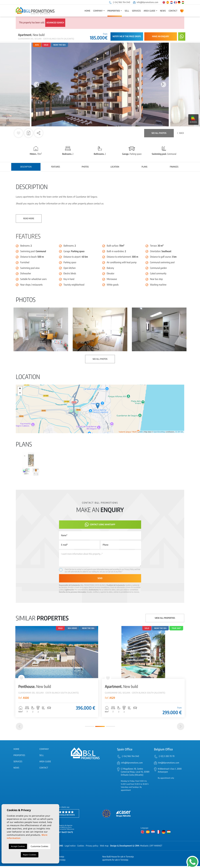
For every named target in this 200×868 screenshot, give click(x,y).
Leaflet (140, 432)
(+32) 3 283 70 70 (167, 758)
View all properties (165, 618)
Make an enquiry (161, 36)
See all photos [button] (100, 359)
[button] (39, 133)
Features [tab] (56, 167)
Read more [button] (29, 219)
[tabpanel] (57, 672)
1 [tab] (90, 728)
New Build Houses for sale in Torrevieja (118, 859)
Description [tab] (26, 167)
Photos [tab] (85, 167)
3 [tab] (110, 728)
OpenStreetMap (159, 432)
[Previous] (19, 728)
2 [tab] (100, 728)
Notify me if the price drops (127, 36)
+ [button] (20, 389)
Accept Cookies (18, 846)
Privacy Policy (129, 569)
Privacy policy (92, 848)
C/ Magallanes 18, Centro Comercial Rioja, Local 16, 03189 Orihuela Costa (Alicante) (135, 774)
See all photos (159, 133)
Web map (104, 848)
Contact (173, 11)
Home (87, 11)
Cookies (81, 848)
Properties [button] (114, 11)
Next (164, 85)
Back (181, 133)
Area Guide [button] (149, 11)
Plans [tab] (144, 167)
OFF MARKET (156, 848)
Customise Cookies (39, 846)
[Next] (181, 728)
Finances (174, 167)
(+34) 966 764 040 (119, 2)
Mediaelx (144, 848)
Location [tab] (115, 167)
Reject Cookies (30, 855)
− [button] (20, 393)
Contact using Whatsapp (100, 525)
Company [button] (98, 11)
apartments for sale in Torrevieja (115, 862)
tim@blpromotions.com (169, 765)
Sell (127, 11)
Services (136, 11)
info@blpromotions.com (146, 2)
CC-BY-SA (179, 432)
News (163, 11)
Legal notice (70, 848)
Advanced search (55, 23)
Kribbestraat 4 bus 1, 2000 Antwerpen (170, 772)
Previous (36, 85)
